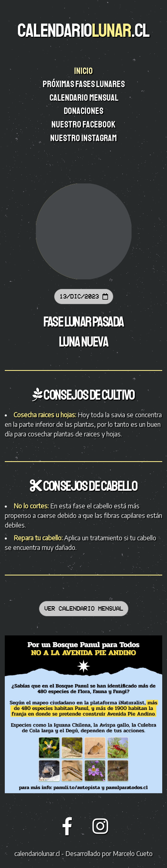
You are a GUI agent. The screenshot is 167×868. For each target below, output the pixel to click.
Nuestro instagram (84, 138)
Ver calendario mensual (84, 608)
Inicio (84, 71)
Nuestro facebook (84, 125)
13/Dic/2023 (84, 296)
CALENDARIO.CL (83, 30)
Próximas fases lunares (84, 84)
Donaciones (84, 111)
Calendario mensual (84, 98)
